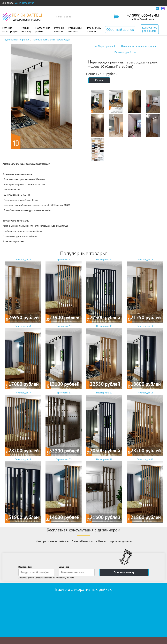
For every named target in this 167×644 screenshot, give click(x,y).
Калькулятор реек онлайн (150, 29)
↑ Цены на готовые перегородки (138, 46)
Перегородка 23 (23, 490)
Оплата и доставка (31, 9)
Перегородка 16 (145, 424)
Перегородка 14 (104, 357)
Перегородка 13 (145, 290)
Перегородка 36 (145, 490)
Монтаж (65, 9)
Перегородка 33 (64, 490)
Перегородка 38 (64, 290)
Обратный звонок (120, 30)
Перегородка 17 (64, 357)
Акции (78, 9)
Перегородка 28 (104, 490)
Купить (99, 80)
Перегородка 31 (64, 424)
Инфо (149, 9)
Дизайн (51, 9)
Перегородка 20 (104, 424)
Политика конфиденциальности (121, 9)
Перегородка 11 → (125, 52)
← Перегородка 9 (105, 46)
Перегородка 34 (23, 357)
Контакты (92, 9)
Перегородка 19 (145, 357)
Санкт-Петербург (24, 3)
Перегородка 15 (23, 290)
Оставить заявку (124, 572)
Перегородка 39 (23, 424)
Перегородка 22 (104, 290)
